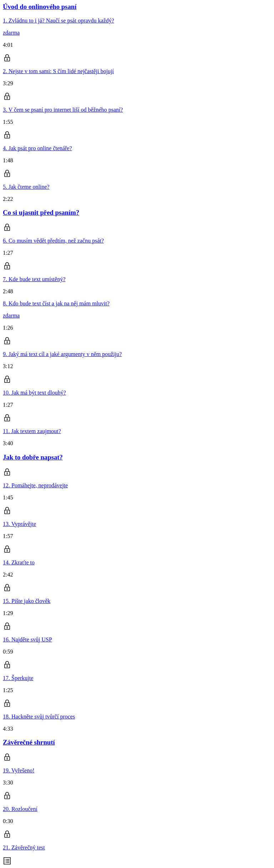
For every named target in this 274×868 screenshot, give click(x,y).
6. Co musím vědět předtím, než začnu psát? (53, 241)
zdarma (11, 33)
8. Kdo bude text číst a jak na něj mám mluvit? (56, 303)
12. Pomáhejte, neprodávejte (35, 485)
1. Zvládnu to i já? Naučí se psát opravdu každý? (59, 21)
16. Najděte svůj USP (27, 639)
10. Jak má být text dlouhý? (34, 393)
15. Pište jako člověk (27, 601)
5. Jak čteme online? (26, 187)
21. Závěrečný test (24, 847)
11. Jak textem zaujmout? (32, 431)
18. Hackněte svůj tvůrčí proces (39, 717)
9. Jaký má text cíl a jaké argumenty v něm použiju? (62, 354)
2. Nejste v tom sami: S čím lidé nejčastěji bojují (58, 71)
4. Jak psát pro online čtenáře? (37, 148)
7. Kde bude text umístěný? (34, 279)
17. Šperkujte (18, 678)
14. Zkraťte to (19, 562)
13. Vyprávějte (19, 524)
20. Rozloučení (20, 809)
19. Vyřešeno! (19, 770)
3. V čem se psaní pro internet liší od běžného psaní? (63, 110)
